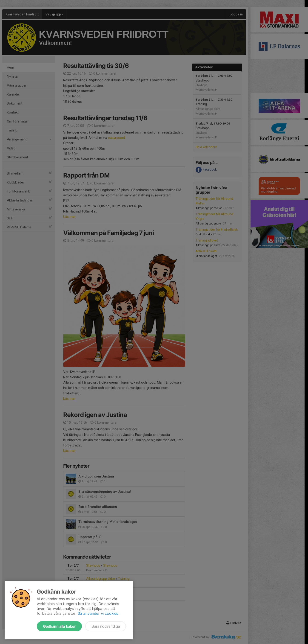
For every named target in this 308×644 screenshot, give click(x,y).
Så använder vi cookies (98, 613)
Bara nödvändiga (106, 626)
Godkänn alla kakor (59, 626)
